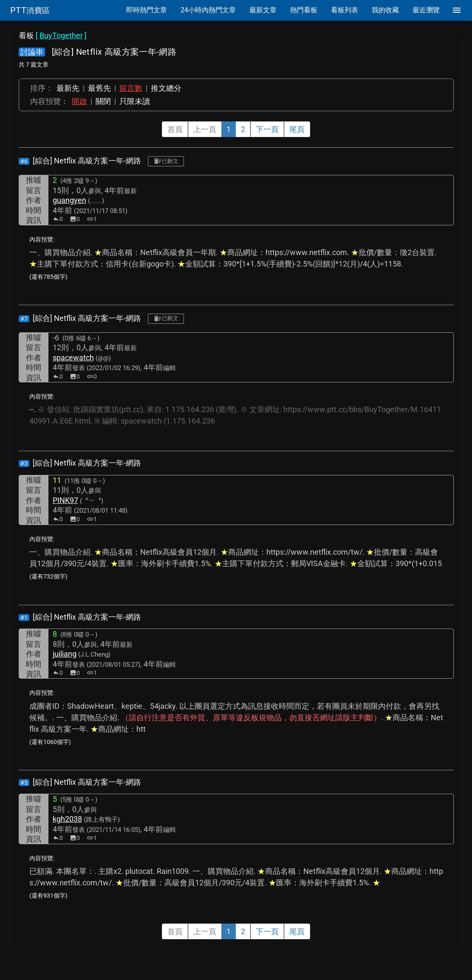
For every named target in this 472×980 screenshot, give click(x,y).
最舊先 (99, 88)
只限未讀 (135, 101)
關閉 (103, 101)
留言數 (131, 88)
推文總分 (166, 88)
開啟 (79, 101)
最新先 (68, 88)
